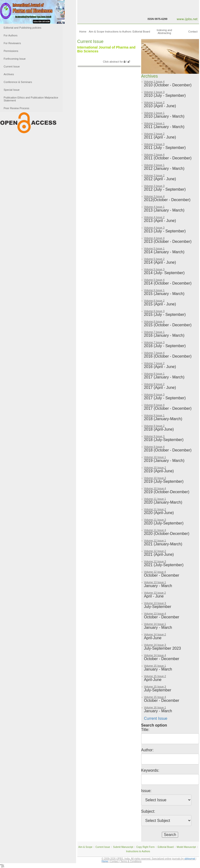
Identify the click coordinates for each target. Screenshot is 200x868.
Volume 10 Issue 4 (155, 488)
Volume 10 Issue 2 (155, 467)
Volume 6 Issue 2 (154, 301)
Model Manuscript (186, 847)
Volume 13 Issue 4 (155, 614)
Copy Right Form (146, 847)
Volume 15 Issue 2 (155, 676)
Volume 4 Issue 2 (154, 217)
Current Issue (12, 66)
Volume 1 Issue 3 (154, 92)
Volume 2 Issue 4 (154, 155)
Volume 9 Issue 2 (154, 426)
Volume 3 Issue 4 (154, 196)
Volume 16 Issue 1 (155, 707)
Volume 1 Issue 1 (154, 113)
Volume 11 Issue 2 (155, 509)
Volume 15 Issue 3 (155, 687)
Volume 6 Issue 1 (154, 290)
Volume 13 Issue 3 (155, 603)
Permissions (11, 51)
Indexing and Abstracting (164, 32)
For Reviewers (12, 43)
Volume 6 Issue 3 (154, 311)
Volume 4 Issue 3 (154, 228)
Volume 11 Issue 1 (155, 499)
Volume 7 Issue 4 (154, 353)
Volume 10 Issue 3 (155, 478)
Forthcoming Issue (15, 59)
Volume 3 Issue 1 (154, 165)
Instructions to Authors (118, 32)
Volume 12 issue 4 (155, 572)
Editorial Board (141, 32)
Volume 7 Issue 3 (154, 342)
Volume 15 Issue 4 (155, 697)
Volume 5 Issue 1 (154, 248)
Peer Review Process (16, 108)
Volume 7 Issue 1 (154, 332)
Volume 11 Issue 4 (155, 530)
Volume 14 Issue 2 (155, 634)
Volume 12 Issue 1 (155, 540)
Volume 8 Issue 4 (154, 405)
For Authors (11, 35)
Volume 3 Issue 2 (154, 175)
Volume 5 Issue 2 (154, 259)
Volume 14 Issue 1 (155, 624)
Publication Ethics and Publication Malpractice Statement (31, 99)
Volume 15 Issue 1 (155, 666)
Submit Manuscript (123, 847)
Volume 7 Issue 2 (154, 363)
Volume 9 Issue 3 (154, 436)
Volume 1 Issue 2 (154, 102)
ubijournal (190, 859)
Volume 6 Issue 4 (154, 321)
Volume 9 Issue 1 (154, 415)
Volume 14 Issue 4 (155, 655)
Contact (193, 32)
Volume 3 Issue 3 (154, 186)
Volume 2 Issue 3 (154, 144)
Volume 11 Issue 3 (155, 520)
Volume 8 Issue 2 (154, 384)
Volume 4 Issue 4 (154, 238)
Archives (9, 74)
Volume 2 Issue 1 (154, 123)
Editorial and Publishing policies (22, 28)
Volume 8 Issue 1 (154, 374)
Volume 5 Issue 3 (154, 269)
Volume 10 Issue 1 (155, 457)
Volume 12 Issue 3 (155, 561)
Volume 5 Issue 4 (154, 280)
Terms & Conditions (131, 861)
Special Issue (12, 90)
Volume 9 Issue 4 (154, 447)
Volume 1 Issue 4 (154, 82)
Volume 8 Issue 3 (154, 394)
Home (83, 32)
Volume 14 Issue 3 (155, 645)
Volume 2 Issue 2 (154, 134)
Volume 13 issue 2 (155, 593)
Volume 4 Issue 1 (154, 207)
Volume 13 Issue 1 (155, 582)
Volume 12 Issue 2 (155, 551)
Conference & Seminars (18, 82)
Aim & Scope (96, 32)
